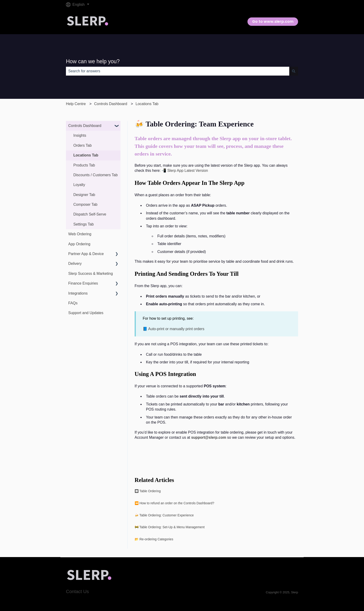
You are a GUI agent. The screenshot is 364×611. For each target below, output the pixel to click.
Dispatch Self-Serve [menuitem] (90, 214)
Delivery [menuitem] (75, 264)
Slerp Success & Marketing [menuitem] (91, 274)
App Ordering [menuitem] (79, 244)
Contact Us (77, 591)
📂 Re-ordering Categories (154, 539)
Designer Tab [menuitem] (84, 195)
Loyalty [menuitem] (79, 185)
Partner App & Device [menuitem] (86, 254)
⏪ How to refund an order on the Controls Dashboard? (174, 503)
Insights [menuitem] (80, 135)
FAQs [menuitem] (73, 303)
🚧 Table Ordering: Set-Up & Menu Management (170, 527)
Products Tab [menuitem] (84, 165)
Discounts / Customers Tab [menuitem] (96, 175)
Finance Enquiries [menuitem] (83, 283)
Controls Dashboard (111, 104)
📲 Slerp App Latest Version (185, 171)
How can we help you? (93, 61)
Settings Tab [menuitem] (84, 224)
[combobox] (178, 71)
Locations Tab (147, 104)
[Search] (294, 71)
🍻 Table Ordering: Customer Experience (164, 515)
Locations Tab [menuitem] (86, 155)
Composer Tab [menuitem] (85, 204)
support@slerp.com (209, 437)
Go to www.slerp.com (273, 22)
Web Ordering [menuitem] (80, 234)
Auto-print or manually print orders (176, 329)
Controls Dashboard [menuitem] (85, 126)
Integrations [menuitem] (78, 293)
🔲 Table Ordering (148, 491)
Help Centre (76, 104)
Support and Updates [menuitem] (86, 313)
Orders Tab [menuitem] (83, 145)
